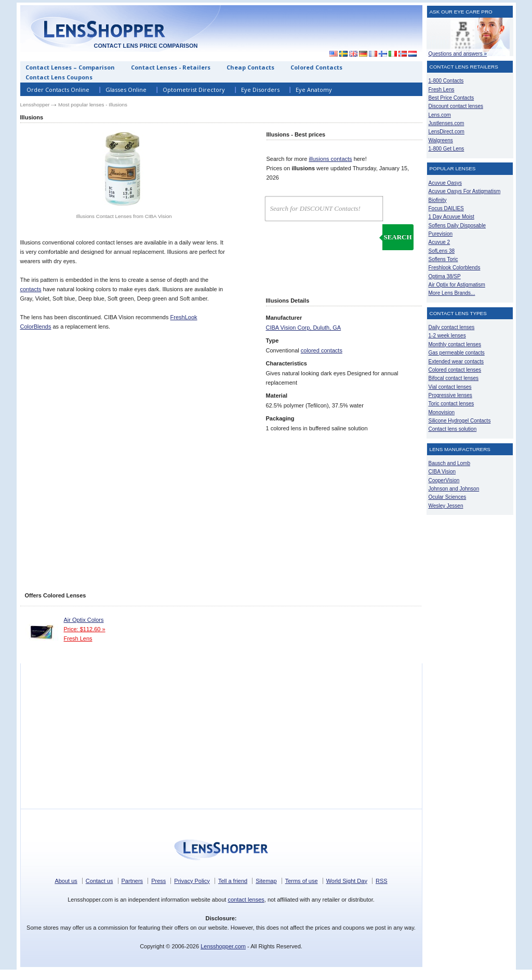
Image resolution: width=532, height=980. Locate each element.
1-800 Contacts (446, 81)
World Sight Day (347, 881)
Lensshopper (35, 105)
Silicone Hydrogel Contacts (460, 421)
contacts (31, 289)
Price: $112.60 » (85, 629)
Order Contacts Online (58, 90)
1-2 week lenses (447, 336)
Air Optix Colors (84, 620)
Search (397, 237)
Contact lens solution (453, 429)
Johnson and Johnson (454, 489)
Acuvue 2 (440, 242)
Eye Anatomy (314, 90)
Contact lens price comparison (145, 46)
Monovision (442, 412)
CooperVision (444, 480)
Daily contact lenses (452, 327)
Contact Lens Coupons (59, 77)
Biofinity (438, 200)
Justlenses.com (447, 123)
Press (158, 881)
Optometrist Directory (194, 90)
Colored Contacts (316, 67)
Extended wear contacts (456, 362)
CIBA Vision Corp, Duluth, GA (304, 328)
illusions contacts (330, 159)
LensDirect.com (447, 132)
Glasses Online (126, 90)
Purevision (441, 234)
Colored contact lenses (455, 370)
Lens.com (440, 115)
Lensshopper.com (223, 946)
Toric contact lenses (451, 404)
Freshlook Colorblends (455, 268)
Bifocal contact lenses (454, 378)
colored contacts (322, 350)
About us (66, 881)
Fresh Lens (78, 638)
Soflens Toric (443, 259)
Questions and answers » (458, 54)
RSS (382, 881)
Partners (132, 881)
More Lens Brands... (452, 293)
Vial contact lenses (450, 387)
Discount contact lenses (456, 106)
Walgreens (441, 140)
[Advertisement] (327, 28)
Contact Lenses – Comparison (70, 67)
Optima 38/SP (445, 276)
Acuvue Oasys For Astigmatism (465, 191)
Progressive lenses (450, 395)
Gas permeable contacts (457, 353)
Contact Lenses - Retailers (171, 67)
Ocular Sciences (448, 497)
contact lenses (246, 900)
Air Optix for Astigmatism (457, 285)
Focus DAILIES (446, 208)
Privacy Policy (192, 881)
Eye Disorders (260, 90)
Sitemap (266, 881)
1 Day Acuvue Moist (451, 217)
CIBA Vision (442, 472)
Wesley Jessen (446, 506)
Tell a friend (233, 881)
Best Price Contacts (451, 98)
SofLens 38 (442, 251)
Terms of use (302, 881)
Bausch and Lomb (450, 463)
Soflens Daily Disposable (457, 226)
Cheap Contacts (250, 67)
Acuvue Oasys (445, 183)
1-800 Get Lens (447, 149)
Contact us (99, 881)
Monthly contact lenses (455, 344)
